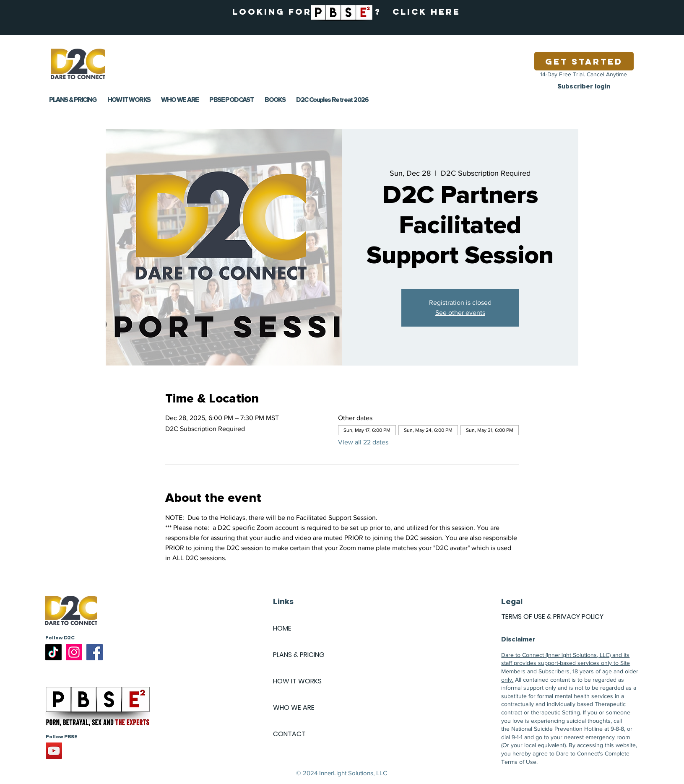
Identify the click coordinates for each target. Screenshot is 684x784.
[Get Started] (584, 61)
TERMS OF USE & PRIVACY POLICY (552, 617)
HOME (282, 628)
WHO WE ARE (294, 707)
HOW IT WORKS (297, 681)
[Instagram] (74, 652)
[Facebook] (95, 652)
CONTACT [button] (289, 734)
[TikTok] (53, 652)
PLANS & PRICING (299, 655)
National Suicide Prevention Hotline (557, 729)
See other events (460, 313)
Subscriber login (584, 86)
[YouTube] (54, 751)
